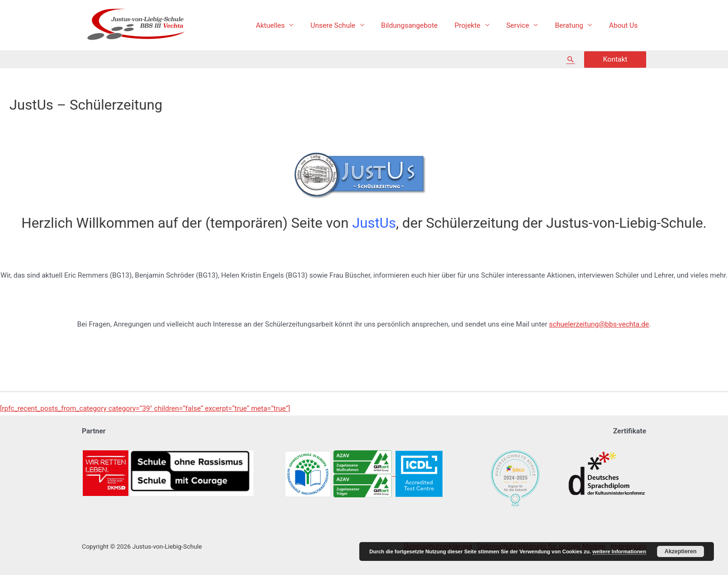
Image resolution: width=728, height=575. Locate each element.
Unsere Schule (348, 25)
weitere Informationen (619, 551)
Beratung (573, 25)
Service (525, 25)
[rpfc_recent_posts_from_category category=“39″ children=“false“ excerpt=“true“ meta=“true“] (145, 408)
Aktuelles (288, 25)
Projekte (477, 25)
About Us (625, 25)
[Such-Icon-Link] (570, 59)
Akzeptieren (681, 551)
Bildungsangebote (421, 25)
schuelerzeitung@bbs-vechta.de (599, 324)
